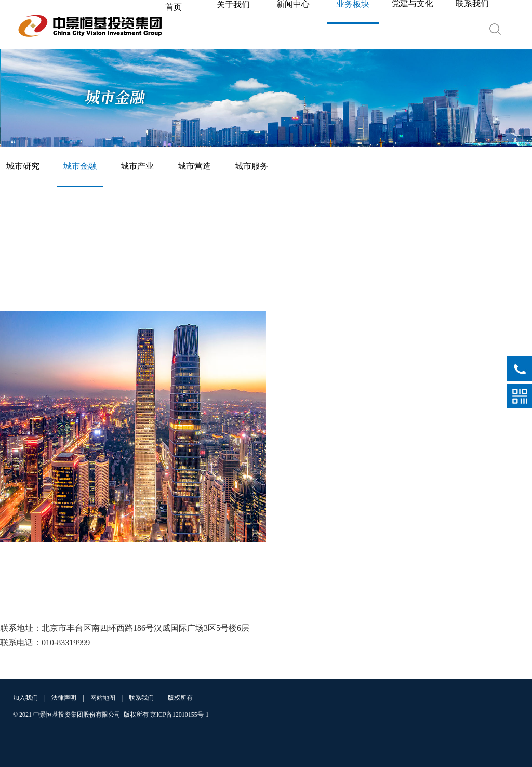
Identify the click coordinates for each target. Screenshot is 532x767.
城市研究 (23, 166)
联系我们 (141, 698)
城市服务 (251, 166)
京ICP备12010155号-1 (179, 715)
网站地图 (103, 698)
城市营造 (194, 166)
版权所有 (180, 698)
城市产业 (137, 166)
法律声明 (64, 698)
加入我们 (25, 698)
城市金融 (80, 166)
